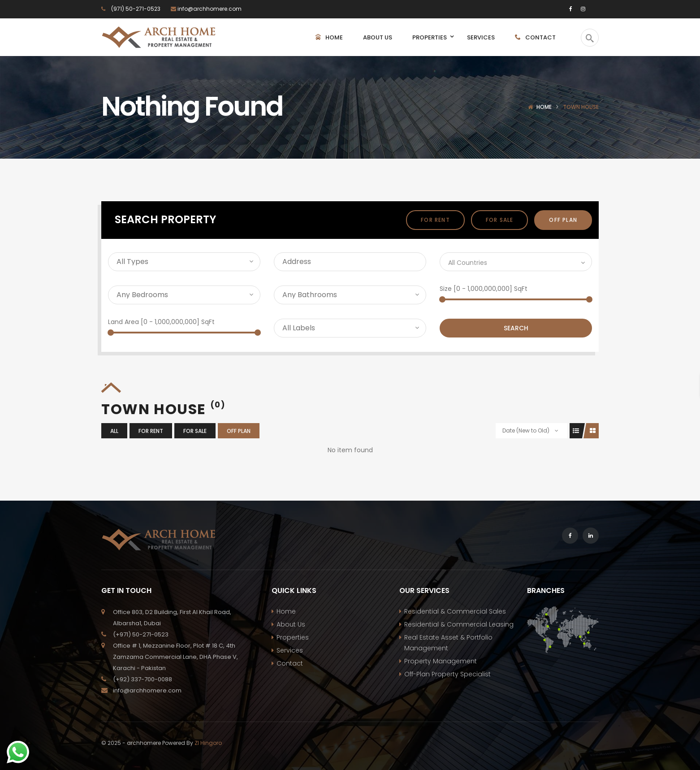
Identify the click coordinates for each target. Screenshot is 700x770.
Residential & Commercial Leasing (459, 624)
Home (544, 107)
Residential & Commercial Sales (455, 611)
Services (290, 650)
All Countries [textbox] (468, 263)
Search (516, 328)
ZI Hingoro (208, 743)
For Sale (500, 220)
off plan (563, 220)
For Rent (435, 220)
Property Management (441, 661)
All (114, 431)
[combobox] (516, 262)
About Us (291, 624)
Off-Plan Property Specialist (447, 674)
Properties (293, 637)
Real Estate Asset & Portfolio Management (448, 643)
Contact (290, 663)
